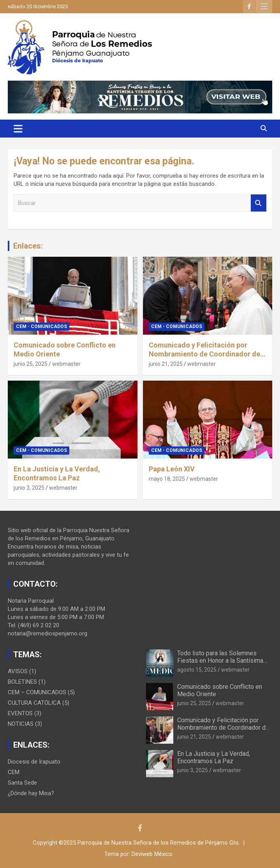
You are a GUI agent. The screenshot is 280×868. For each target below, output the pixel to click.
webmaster (66, 364)
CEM (14, 772)
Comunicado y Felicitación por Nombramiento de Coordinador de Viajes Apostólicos (204, 354)
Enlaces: (28, 246)
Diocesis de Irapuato (34, 762)
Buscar (259, 203)
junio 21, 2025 (166, 364)
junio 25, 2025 (31, 364)
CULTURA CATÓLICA (34, 703)
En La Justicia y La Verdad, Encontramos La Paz (214, 757)
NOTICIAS (21, 724)
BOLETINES (22, 682)
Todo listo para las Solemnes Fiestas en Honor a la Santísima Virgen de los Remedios (220, 661)
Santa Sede (22, 783)
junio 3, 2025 (29, 488)
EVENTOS (20, 713)
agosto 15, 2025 (197, 670)
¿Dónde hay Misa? (31, 793)
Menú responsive (264, 7)
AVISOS (18, 671)
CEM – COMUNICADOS (37, 692)
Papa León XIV (172, 469)
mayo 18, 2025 (167, 479)
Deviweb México (152, 854)
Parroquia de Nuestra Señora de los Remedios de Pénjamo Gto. (159, 843)
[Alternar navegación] (18, 129)
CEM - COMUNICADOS (41, 326)
